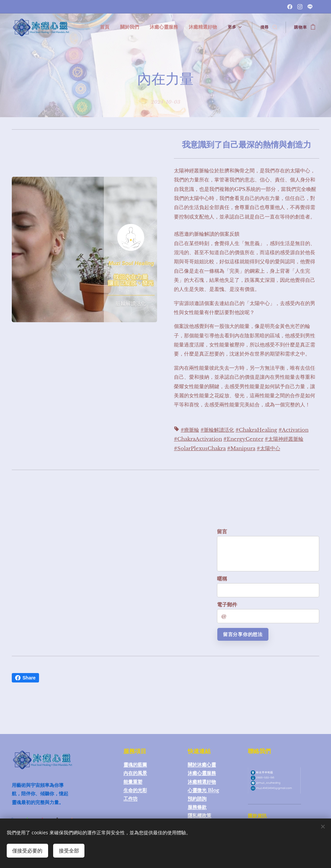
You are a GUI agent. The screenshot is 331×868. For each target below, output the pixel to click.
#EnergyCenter (243, 439)
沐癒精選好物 (202, 782)
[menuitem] (114, 27)
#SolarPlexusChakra (200, 448)
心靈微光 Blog (204, 790)
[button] (269, 27)
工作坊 (131, 799)
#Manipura (241, 448)
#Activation (293, 430)
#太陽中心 (268, 448)
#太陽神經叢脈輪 (284, 439)
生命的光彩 (135, 790)
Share (25, 678)
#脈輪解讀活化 (217, 430)
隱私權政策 (199, 815)
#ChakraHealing (256, 430)
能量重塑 (133, 782)
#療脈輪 (190, 430)
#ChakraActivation (198, 439)
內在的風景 (135, 773)
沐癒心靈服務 (202, 773)
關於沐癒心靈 (202, 765)
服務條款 (197, 807)
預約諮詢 (197, 799)
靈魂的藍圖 (135, 765)
